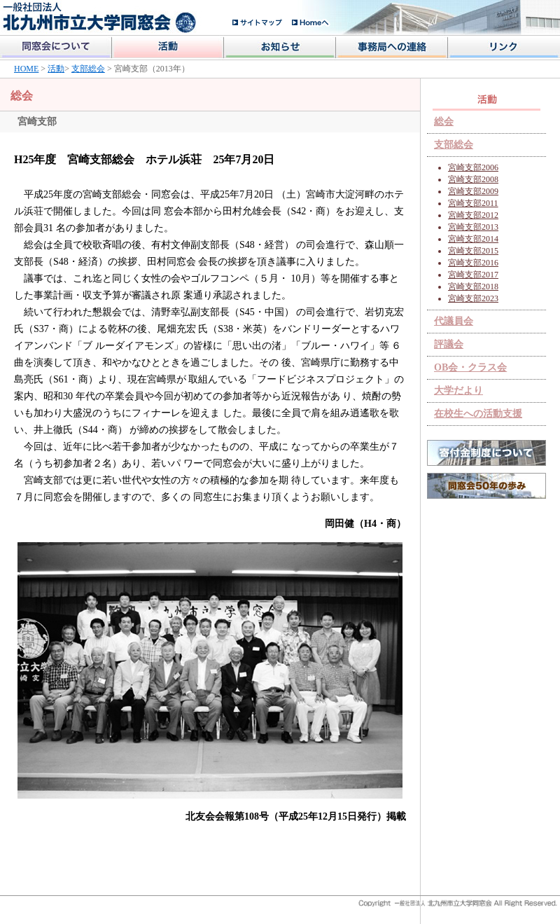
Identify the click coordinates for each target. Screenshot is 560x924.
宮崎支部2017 (473, 275)
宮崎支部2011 (473, 203)
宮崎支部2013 (473, 227)
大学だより (458, 391)
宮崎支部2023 (473, 298)
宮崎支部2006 (473, 167)
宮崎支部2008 (473, 179)
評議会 (449, 344)
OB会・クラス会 (470, 367)
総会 (444, 122)
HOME (26, 69)
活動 (56, 69)
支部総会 (88, 69)
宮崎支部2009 (473, 191)
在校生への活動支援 (478, 414)
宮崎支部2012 (473, 215)
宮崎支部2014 (473, 239)
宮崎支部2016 (473, 263)
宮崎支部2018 (473, 287)
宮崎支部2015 (473, 251)
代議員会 (454, 321)
